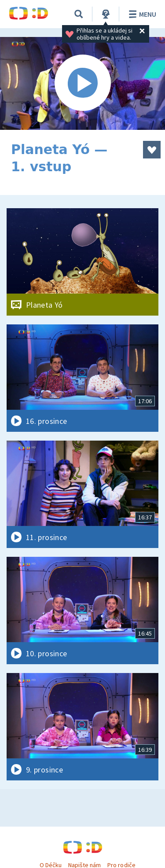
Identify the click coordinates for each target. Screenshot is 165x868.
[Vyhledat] (79, 14)
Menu (141, 14)
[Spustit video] (82, 83)
